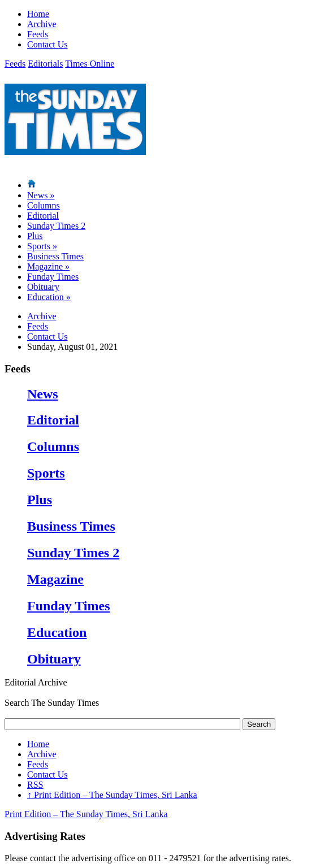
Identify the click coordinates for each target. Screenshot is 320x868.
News (41, 195)
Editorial (43, 216)
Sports (42, 246)
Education (49, 297)
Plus (35, 236)
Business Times (55, 256)
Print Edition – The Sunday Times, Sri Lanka (112, 795)
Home (38, 14)
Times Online (90, 64)
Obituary (43, 287)
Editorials (45, 64)
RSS (35, 785)
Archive (42, 24)
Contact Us (47, 44)
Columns (44, 205)
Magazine (48, 266)
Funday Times (53, 277)
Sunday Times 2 (56, 226)
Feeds (38, 34)
